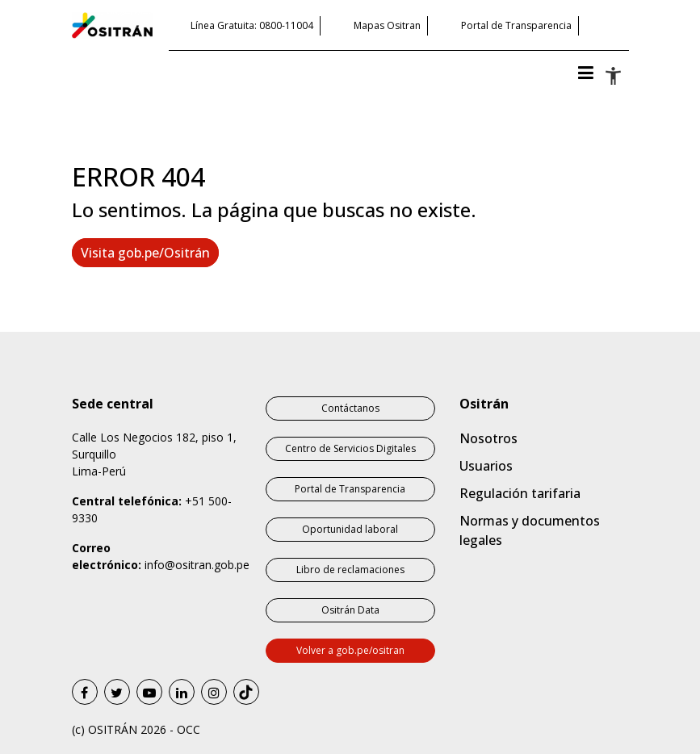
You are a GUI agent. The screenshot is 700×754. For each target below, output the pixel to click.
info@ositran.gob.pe (197, 565)
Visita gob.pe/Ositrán (145, 253)
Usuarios (486, 466)
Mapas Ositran (387, 25)
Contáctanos (350, 408)
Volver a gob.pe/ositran (350, 650)
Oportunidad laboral (350, 529)
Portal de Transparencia (516, 25)
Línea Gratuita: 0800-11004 (252, 25)
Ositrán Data (350, 610)
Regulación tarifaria (520, 493)
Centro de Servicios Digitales (350, 448)
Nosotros (488, 438)
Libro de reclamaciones (350, 570)
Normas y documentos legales (530, 530)
